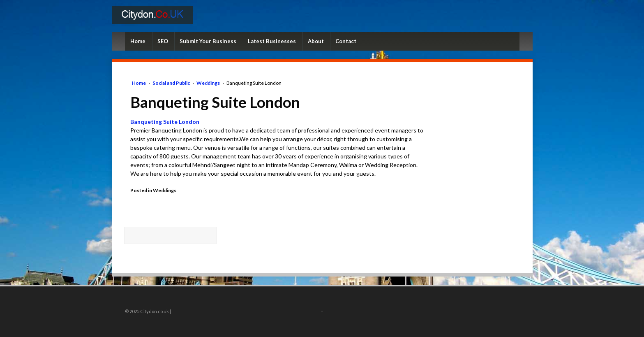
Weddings (208, 83)
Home (138, 41)
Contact (346, 41)
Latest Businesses (272, 41)
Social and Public (171, 83)
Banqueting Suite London (165, 122)
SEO (163, 41)
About (316, 41)
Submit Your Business (208, 41)
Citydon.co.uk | (155, 311)
